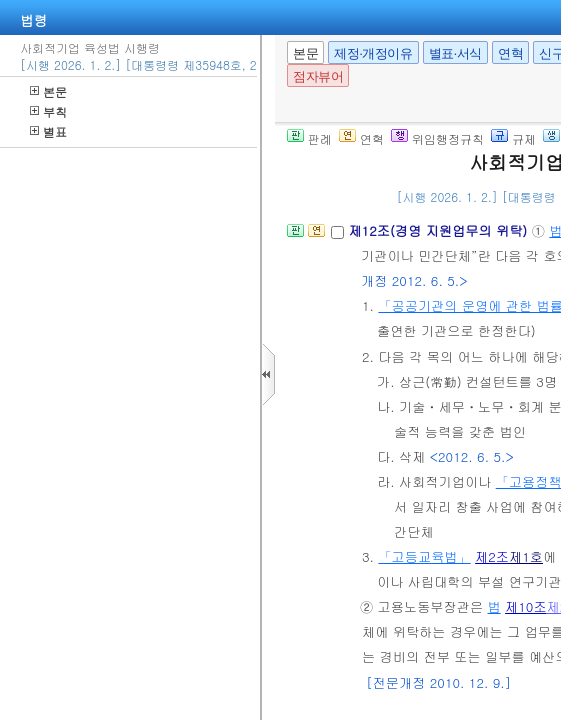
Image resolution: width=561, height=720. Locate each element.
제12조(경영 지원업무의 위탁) (439, 230)
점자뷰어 (318, 76)
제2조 (492, 556)
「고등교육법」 (424, 556)
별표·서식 (455, 53)
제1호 (526, 556)
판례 (309, 138)
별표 (48, 131)
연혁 (510, 53)
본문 (48, 91)
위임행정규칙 (437, 138)
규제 (513, 138)
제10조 (526, 606)
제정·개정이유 (373, 53)
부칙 (48, 111)
